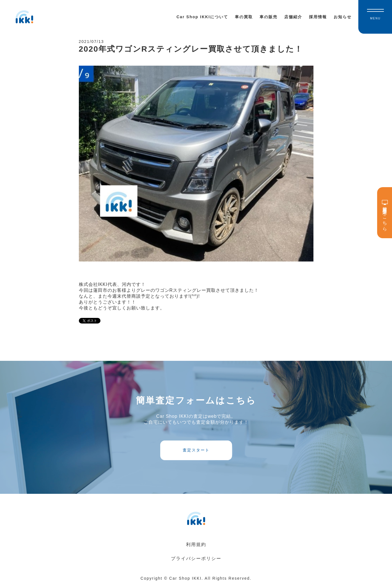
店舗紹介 (293, 17)
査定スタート (196, 450)
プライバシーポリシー (196, 558)
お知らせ (343, 17)
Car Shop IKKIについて (202, 17)
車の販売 (269, 17)
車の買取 (244, 17)
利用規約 (196, 544)
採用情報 (318, 17)
